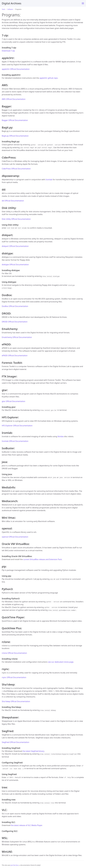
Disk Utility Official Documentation (16, 219)
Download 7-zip (8, 51)
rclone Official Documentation (14, 653)
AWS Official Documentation (14, 99)
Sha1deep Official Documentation (16, 701)
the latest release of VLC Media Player (26, 825)
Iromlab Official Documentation (15, 441)
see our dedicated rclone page (61, 662)
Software (10, 9)
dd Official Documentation (13, 201)
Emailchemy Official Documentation (17, 337)
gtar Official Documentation (13, 401)
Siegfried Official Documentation (16, 742)
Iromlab (49, 180)
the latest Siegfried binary (33, 751)
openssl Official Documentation (15, 537)
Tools (3, 9)
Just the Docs (15, 865)
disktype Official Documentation (15, 264)
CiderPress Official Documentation (16, 169)
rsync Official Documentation (14, 677)
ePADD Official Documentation (15, 355)
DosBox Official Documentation (15, 306)
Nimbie (61, 436)
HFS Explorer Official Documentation (17, 426)
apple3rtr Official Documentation (16, 69)
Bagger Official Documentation (15, 120)
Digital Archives (12, 3)
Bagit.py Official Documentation (15, 136)
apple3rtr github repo (49, 78)
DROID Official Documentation (15, 322)
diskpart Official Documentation (15, 246)
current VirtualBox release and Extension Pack (42, 559)
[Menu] (83, 3)
